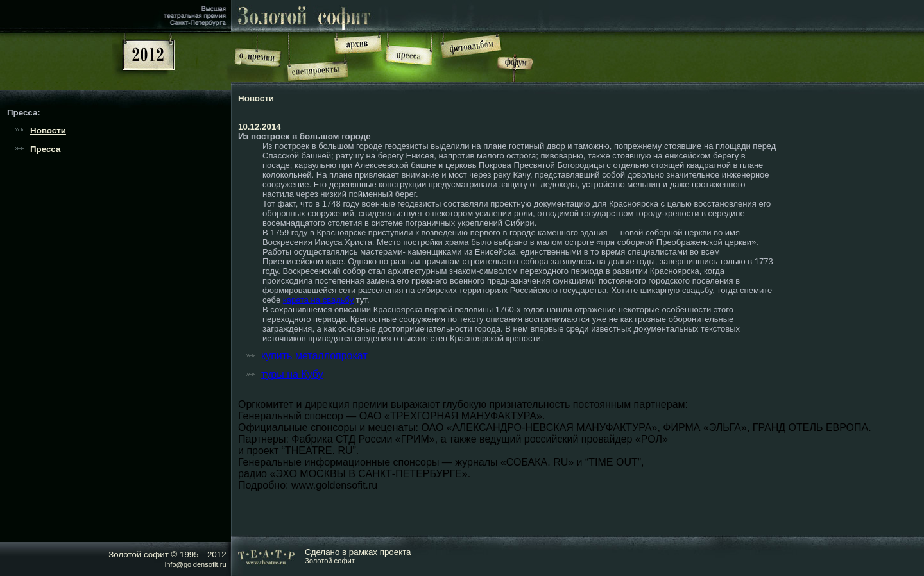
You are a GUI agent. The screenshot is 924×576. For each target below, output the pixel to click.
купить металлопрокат (314, 356)
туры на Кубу (292, 374)
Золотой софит (330, 561)
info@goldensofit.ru (196, 564)
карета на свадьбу (318, 300)
